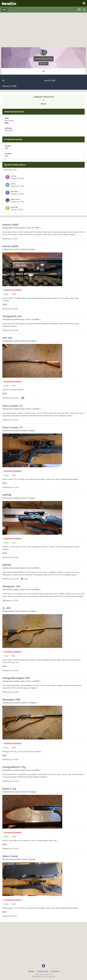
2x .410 (6, 608)
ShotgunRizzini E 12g (14, 767)
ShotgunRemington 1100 (16, 678)
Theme (31, 971)
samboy (13, 176)
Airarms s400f (10, 225)
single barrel (15, 199)
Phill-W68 (14, 192)
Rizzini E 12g (9, 789)
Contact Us (55, 971)
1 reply (25, 579)
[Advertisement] (44, 31)
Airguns (32, 249)
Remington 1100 (11, 700)
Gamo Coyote (10, 856)
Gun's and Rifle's (34, 228)
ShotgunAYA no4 (12, 316)
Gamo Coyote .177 (13, 406)
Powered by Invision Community (44, 976)
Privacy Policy (43, 971)
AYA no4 (7, 338)
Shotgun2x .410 (11, 586)
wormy (13, 184)
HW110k (7, 495)
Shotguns (33, 341)
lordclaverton (8, 228)
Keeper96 (14, 207)
